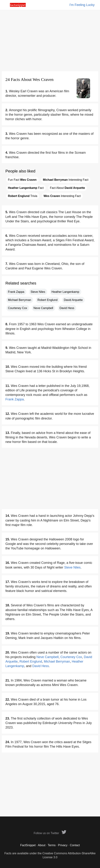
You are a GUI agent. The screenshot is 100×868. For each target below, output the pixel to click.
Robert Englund (47, 300)
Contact (75, 845)
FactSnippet (28, 845)
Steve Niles (38, 292)
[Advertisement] (50, 41)
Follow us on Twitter (50, 833)
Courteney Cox (18, 308)
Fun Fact (22, 180)
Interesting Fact (66, 180)
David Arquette (73, 300)
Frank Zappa (16, 292)
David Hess (67, 308)
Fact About (67, 188)
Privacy (63, 845)
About (42, 845)
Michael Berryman (20, 300)
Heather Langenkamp (65, 292)
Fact (26, 188)
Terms (52, 845)
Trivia (23, 196)
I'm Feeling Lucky (82, 5)
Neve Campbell (43, 308)
